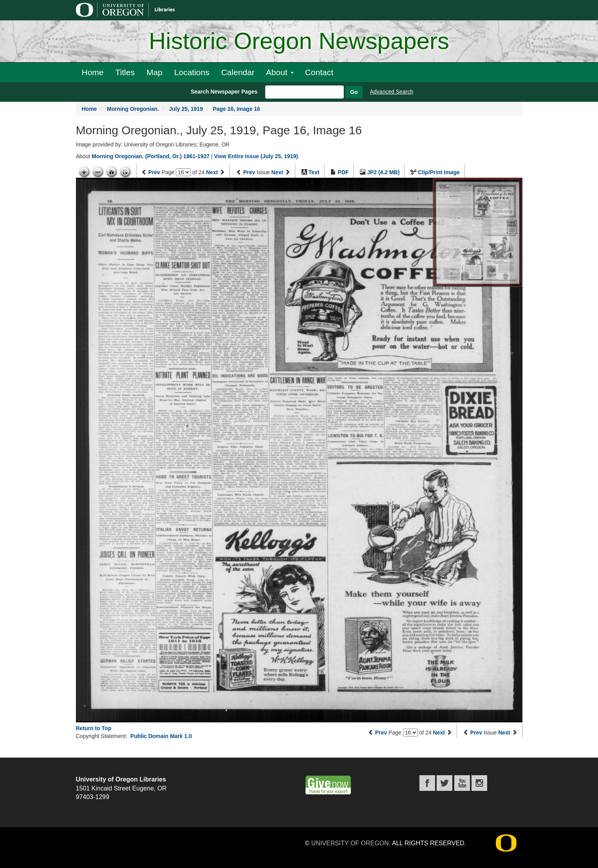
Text (314, 172)
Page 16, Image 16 (237, 109)
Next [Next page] (212, 172)
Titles (125, 72)
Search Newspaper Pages (224, 92)
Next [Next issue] (277, 172)
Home (93, 72)
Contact (319, 72)
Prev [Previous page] (154, 172)
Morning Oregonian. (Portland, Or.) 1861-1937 (151, 156)
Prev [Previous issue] (249, 172)
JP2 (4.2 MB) (383, 172)
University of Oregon (350, 843)
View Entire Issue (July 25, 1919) (256, 156)
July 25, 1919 (186, 109)
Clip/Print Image (439, 172)
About (280, 72)
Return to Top (94, 728)
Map (154, 72)
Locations (192, 72)
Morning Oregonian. (133, 109)
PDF (343, 172)
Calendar (238, 72)
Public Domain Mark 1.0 (161, 736)
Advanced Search (392, 92)
